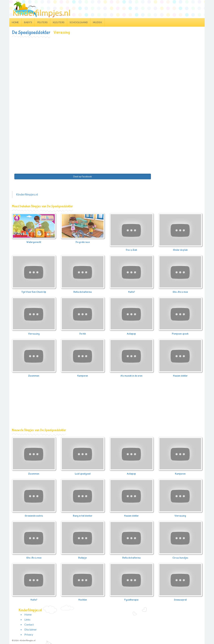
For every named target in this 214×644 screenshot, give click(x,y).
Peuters (42, 22)
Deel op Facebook (83, 176)
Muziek (97, 22)
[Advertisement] (107, 63)
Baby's (28, 22)
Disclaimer (31, 629)
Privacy (29, 634)
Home (15, 22)
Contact (29, 624)
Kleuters (59, 22)
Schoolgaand (79, 22)
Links (27, 619)
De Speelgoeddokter (31, 32)
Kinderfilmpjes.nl (27, 194)
